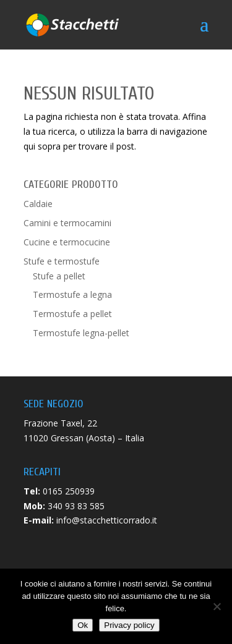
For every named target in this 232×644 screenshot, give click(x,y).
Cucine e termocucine (67, 242)
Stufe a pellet (59, 276)
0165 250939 (69, 491)
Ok (83, 625)
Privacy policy (129, 625)
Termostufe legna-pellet (81, 333)
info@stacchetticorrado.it (107, 520)
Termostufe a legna (72, 294)
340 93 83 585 (76, 506)
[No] (217, 606)
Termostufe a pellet (72, 314)
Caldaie (38, 204)
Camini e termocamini (67, 223)
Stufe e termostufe (62, 261)
